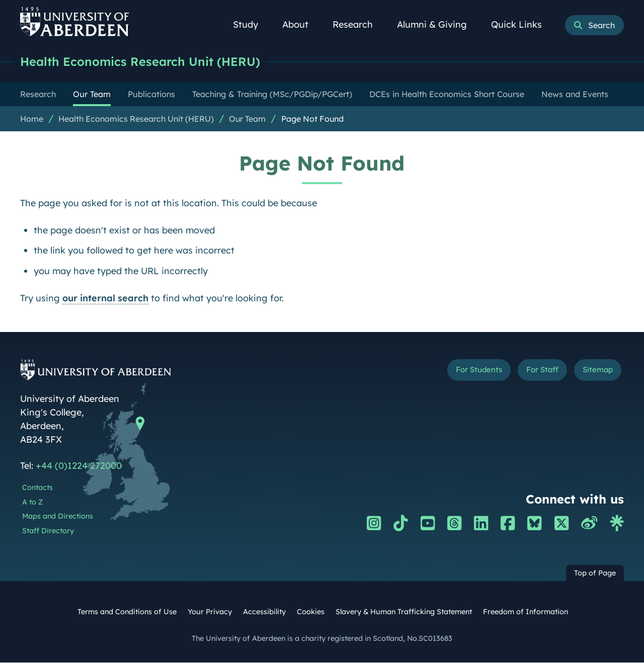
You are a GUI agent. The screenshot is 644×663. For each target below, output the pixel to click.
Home (32, 119)
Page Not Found (312, 119)
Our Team (247, 119)
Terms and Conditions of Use (127, 612)
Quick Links (522, 24)
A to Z (32, 503)
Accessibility (264, 612)
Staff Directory (48, 531)
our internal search (105, 299)
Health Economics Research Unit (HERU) (149, 62)
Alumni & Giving (437, 24)
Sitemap (593, 372)
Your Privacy (210, 612)
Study (251, 24)
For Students (455, 372)
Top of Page (595, 573)
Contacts (37, 488)
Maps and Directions (58, 517)
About (301, 24)
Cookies (311, 612)
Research (358, 24)
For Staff (529, 372)
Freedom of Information (526, 612)
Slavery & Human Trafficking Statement (404, 612)
